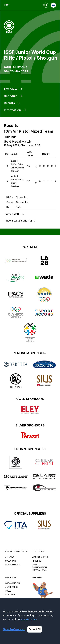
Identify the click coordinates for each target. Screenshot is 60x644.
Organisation (12, 583)
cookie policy (29, 619)
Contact (10, 595)
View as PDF (15, 214)
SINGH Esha (17, 164)
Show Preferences (14, 629)
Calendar (10, 561)
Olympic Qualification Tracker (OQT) (40, 567)
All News (10, 557)
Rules (8, 591)
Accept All (35, 629)
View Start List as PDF (21, 221)
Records (37, 561)
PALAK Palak (17, 180)
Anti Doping (11, 587)
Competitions (12, 565)
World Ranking (40, 557)
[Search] (46, 5)
